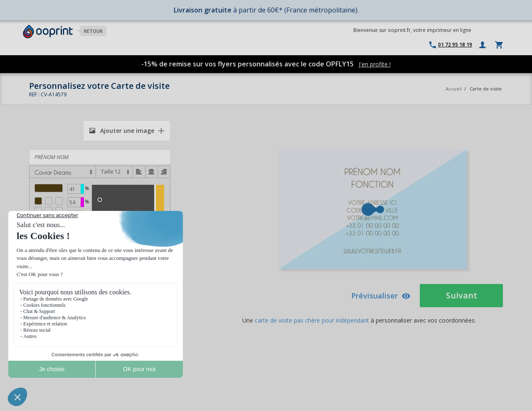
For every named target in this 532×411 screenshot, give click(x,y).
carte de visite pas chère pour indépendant (312, 320)
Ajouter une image (122, 131)
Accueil (454, 89)
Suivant (462, 295)
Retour (93, 31)
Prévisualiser (381, 296)
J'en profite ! (375, 64)
